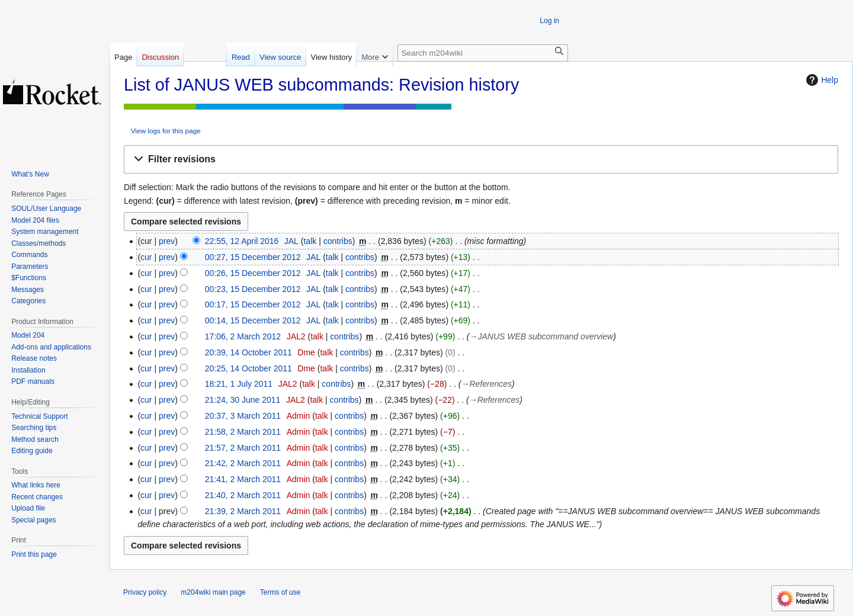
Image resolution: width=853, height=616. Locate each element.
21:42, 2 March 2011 (243, 463)
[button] (481, 160)
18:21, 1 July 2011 (239, 384)
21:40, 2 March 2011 (243, 495)
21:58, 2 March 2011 (243, 432)
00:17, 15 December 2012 (253, 304)
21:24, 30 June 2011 (243, 400)
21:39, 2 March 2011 (243, 511)
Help (821, 80)
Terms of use (280, 592)
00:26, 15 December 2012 (253, 273)
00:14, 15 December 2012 (253, 320)
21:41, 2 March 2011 (243, 479)
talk (310, 241)
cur (146, 257)
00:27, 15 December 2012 (253, 257)
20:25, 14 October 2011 (248, 368)
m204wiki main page (213, 592)
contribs (338, 241)
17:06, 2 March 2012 (243, 336)
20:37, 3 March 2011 (243, 416)
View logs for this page (166, 131)
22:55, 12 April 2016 (242, 241)
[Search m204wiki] (483, 53)
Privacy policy (145, 592)
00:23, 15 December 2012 (253, 289)
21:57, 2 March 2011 (243, 448)
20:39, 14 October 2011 (248, 352)
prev (167, 241)
